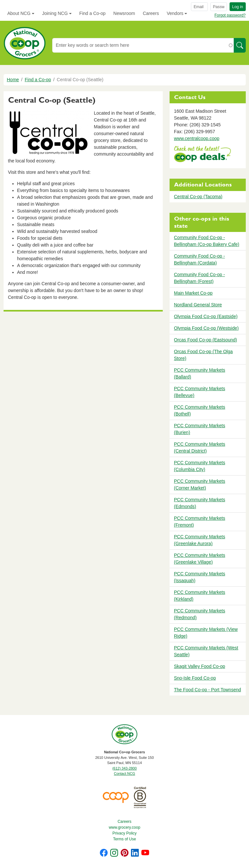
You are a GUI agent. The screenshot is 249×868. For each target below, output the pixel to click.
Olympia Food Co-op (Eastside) (206, 316)
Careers (151, 13)
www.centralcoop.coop (197, 138)
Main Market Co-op (193, 293)
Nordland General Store (198, 305)
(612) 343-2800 (124, 768)
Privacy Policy (125, 833)
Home (13, 80)
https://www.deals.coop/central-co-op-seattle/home (202, 155)
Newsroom (124, 13)
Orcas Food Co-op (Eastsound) (206, 340)
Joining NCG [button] (55, 13)
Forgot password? (230, 15)
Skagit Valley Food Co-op (200, 666)
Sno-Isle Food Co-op (195, 678)
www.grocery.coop (124, 827)
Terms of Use (125, 839)
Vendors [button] (175, 13)
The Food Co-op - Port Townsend (208, 690)
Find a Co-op (93, 13)
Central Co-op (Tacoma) (198, 197)
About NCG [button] (19, 13)
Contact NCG (124, 773)
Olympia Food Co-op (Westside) (207, 328)
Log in (237, 7)
